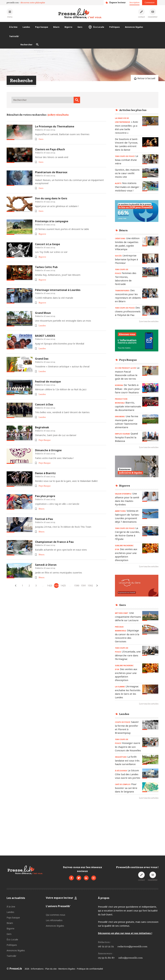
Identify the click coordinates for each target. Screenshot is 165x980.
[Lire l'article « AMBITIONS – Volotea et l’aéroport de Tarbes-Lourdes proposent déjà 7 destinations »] (150, 514)
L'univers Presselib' (58, 906)
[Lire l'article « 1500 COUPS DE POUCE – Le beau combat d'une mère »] (150, 159)
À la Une (13, 27)
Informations (37, 969)
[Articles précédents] (16, 586)
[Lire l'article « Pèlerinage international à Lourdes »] (20, 296)
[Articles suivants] (97, 586)
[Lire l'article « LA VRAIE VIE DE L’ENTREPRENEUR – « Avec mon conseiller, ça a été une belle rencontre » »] (150, 121)
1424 (56, 585)
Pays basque (42, 27)
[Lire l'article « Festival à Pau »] (20, 525)
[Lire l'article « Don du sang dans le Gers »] (20, 204)
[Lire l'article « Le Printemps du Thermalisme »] (20, 132)
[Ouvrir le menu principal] (10, 13)
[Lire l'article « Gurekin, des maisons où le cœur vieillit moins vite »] (150, 173)
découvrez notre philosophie (33, 2)
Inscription (134, 2)
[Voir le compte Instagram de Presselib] (94, 878)
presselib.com (13, 2)
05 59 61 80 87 (106, 958)
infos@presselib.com (130, 958)
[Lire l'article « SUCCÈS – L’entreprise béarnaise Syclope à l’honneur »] (150, 259)
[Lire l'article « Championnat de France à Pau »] (20, 548)
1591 (83, 585)
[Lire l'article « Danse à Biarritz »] (20, 479)
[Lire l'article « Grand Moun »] (20, 319)
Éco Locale (96, 27)
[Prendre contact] (141, 13)
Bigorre (68, 27)
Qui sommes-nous (56, 915)
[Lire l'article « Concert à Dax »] (20, 410)
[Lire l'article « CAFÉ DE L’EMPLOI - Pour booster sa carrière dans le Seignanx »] (150, 787)
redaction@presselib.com (132, 946)
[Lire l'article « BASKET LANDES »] (20, 342)
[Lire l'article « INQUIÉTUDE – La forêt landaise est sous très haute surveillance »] (150, 760)
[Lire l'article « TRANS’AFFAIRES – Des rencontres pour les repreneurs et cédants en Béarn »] (150, 293)
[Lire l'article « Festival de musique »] (20, 387)
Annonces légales (134, 27)
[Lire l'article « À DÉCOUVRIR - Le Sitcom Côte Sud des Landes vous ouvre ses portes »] (150, 774)
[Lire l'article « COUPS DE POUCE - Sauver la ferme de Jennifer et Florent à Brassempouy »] (150, 725)
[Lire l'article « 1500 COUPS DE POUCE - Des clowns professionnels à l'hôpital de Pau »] (150, 311)
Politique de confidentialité (90, 969)
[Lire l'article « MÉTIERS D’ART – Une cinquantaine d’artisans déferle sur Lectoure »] (150, 616)
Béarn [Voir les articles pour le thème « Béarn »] (41, 509)
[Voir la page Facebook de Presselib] (71, 878)
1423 (50, 585)
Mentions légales (67, 969)
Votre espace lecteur (60, 898)
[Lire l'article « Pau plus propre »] (20, 502)
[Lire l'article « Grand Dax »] (20, 365)
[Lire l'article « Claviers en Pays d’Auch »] (20, 155)
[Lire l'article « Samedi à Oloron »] (20, 571)
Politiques (115, 27)
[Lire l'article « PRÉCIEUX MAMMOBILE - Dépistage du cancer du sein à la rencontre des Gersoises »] (150, 630)
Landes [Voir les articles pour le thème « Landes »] (42, 326)
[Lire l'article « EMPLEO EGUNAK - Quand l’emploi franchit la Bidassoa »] (150, 437)
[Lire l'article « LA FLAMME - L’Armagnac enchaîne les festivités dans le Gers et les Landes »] (150, 689)
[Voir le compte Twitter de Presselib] (79, 878)
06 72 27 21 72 (106, 946)
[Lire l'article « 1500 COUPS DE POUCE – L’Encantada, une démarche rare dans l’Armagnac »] (150, 651)
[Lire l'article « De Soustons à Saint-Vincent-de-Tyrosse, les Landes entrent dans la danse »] (150, 142)
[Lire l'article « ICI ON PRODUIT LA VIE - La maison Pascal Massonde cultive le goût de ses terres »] (150, 371)
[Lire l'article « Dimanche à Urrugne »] (20, 456)
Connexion (150, 2)
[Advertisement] (137, 826)
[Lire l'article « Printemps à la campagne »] (20, 227)
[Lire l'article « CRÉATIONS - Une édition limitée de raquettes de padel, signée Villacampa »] (150, 241)
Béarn (56, 27)
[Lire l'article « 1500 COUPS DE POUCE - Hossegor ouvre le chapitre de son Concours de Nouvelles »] (150, 742)
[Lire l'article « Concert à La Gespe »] (20, 250)
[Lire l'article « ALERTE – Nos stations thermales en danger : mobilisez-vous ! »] (150, 186)
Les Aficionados (54, 920)
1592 (90, 585)
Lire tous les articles (149, 321)
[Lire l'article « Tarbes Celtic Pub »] (20, 273)
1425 (63, 585)
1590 (77, 585)
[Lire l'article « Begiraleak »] (20, 433)
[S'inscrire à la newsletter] (153, 13)
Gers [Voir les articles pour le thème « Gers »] (41, 139)
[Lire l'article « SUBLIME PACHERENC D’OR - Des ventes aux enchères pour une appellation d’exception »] (150, 548)
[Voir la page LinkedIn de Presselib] (86, 878)
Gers (80, 27)
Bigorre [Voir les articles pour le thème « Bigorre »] (42, 234)
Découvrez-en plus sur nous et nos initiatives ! (125, 933)
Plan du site (51, 969)
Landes (26, 27)
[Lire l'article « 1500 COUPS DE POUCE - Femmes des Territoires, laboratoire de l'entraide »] (150, 272)
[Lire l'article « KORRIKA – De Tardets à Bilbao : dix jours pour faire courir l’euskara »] (150, 388)
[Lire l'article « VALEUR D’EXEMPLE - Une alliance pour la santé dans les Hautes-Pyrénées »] (150, 497)
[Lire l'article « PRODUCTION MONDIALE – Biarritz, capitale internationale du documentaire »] (150, 402)
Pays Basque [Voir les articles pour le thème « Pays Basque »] (45, 440)
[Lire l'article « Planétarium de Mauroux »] (20, 178)
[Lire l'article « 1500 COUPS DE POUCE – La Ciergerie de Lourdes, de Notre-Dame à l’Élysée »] (150, 531)
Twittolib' (14, 36)
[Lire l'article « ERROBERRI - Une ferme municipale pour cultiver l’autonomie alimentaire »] (150, 419)
